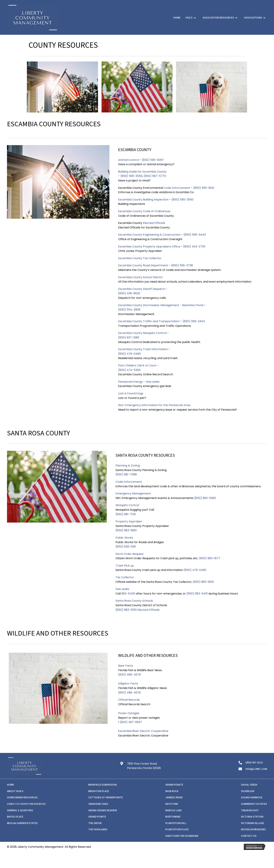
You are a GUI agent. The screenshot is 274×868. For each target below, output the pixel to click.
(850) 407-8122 (254, 763)
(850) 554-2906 (129, 310)
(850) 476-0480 (129, 354)
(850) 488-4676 (129, 675)
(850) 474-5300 (129, 370)
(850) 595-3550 (131, 176)
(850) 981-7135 (126, 514)
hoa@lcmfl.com (256, 769)
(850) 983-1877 (210, 558)
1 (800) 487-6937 (130, 722)
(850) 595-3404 (194, 321)
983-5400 (128, 594)
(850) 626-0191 (126, 547)
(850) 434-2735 (194, 247)
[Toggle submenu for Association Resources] (236, 18)
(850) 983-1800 (203, 582)
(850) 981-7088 (127, 474)
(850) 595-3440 (195, 235)
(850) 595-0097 (153, 160)
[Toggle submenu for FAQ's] (195, 18)
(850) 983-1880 (126, 530)
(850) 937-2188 (129, 338)
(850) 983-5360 (205, 498)
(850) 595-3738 (182, 265)
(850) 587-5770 (155, 176)
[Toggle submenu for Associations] (264, 18)
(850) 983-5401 (197, 594)
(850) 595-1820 (204, 188)
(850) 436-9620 (129, 293)
